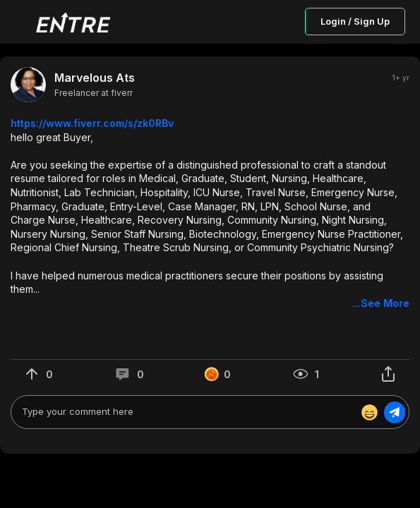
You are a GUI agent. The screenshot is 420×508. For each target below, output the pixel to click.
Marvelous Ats (95, 78)
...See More (381, 303)
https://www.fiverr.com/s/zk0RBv (92, 123)
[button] (210, 213)
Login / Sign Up (355, 21)
